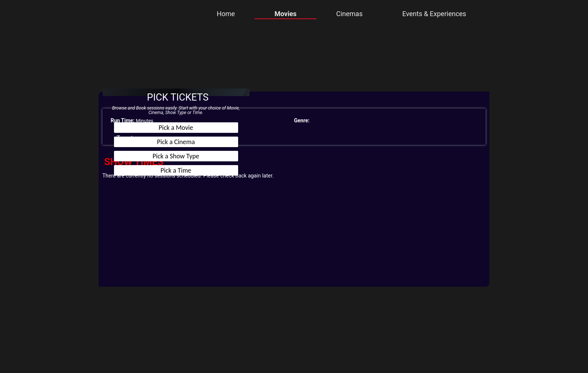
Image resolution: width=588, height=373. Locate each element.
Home (226, 14)
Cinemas (349, 14)
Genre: (302, 120)
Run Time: (123, 120)
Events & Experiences (434, 14)
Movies (286, 14)
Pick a (176, 128)
